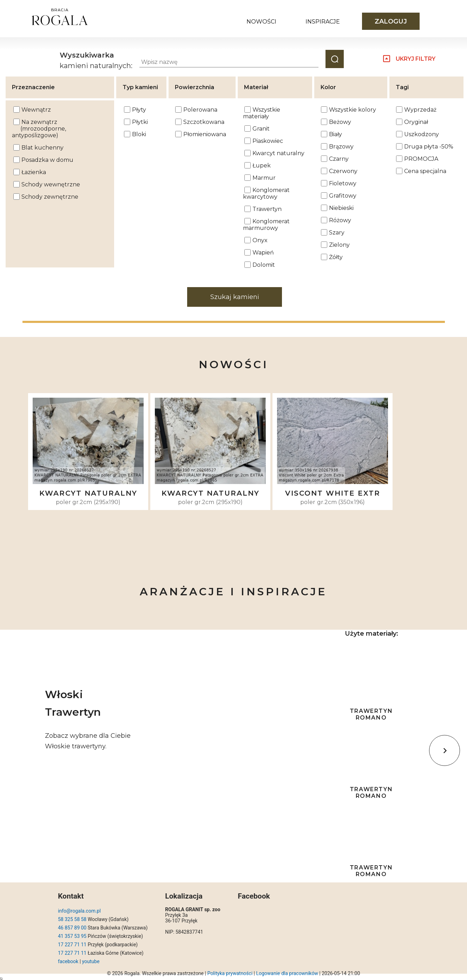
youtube (91, 961)
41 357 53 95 (72, 936)
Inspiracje (323, 22)
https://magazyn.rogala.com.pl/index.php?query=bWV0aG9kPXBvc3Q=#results (1, 979)
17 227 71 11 (72, 945)
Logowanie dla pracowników (287, 973)
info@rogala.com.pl (79, 911)
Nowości (261, 22)
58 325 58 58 (72, 919)
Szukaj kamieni (235, 297)
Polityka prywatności (230, 973)
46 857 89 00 (72, 928)
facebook (68, 961)
